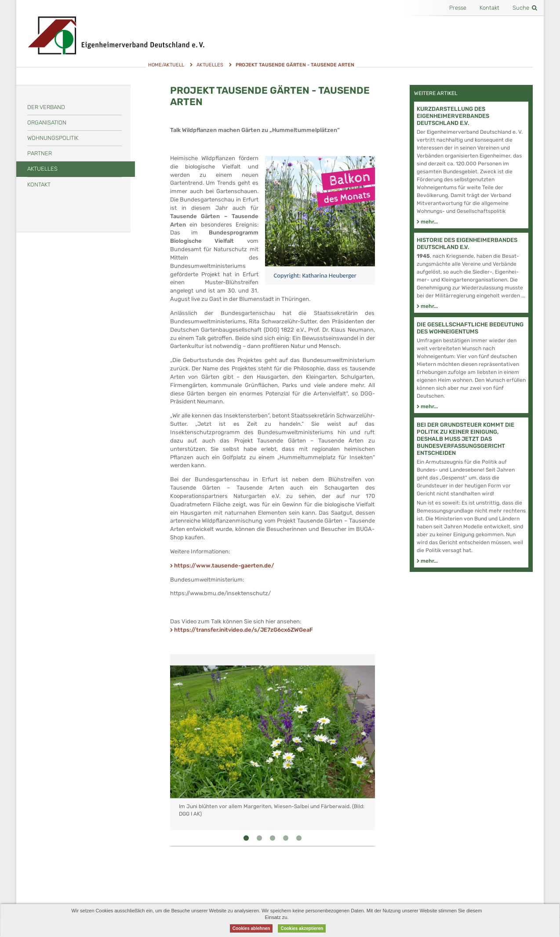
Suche (525, 8)
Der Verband (46, 107)
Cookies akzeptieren (302, 928)
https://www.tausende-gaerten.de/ (224, 565)
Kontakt (489, 8)
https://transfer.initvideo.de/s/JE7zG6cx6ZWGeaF (244, 630)
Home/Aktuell (166, 65)
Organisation (47, 123)
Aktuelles (210, 65)
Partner (40, 153)
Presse (458, 8)
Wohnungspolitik (53, 138)
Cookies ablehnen (251, 928)
